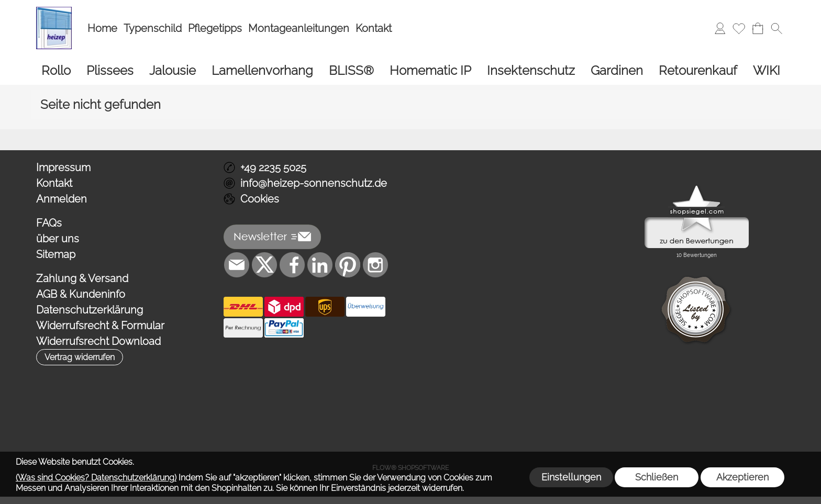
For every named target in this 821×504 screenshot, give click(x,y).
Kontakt (374, 28)
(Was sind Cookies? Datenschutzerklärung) (96, 478)
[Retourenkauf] (698, 70)
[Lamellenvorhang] (262, 70)
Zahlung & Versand (82, 278)
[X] (264, 265)
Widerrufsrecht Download (98, 341)
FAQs (49, 223)
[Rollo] (56, 70)
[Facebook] (292, 265)
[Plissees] (110, 70)
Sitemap (56, 254)
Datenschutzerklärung (90, 310)
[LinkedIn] (320, 265)
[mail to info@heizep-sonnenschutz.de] (237, 265)
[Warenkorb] (758, 28)
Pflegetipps (215, 28)
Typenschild (153, 28)
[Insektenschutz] (531, 70)
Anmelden (62, 199)
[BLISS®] (351, 70)
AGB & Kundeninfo (81, 294)
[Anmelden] (720, 28)
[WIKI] (767, 70)
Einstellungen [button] (571, 477)
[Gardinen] (617, 70)
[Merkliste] (739, 28)
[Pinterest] (348, 265)
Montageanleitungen (299, 28)
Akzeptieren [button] (742, 477)
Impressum (63, 167)
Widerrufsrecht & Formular (100, 326)
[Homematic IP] (430, 70)
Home (102, 28)
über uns (58, 239)
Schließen (657, 477)
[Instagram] (375, 265)
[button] (776, 28)
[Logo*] (54, 11)
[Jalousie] (173, 70)
